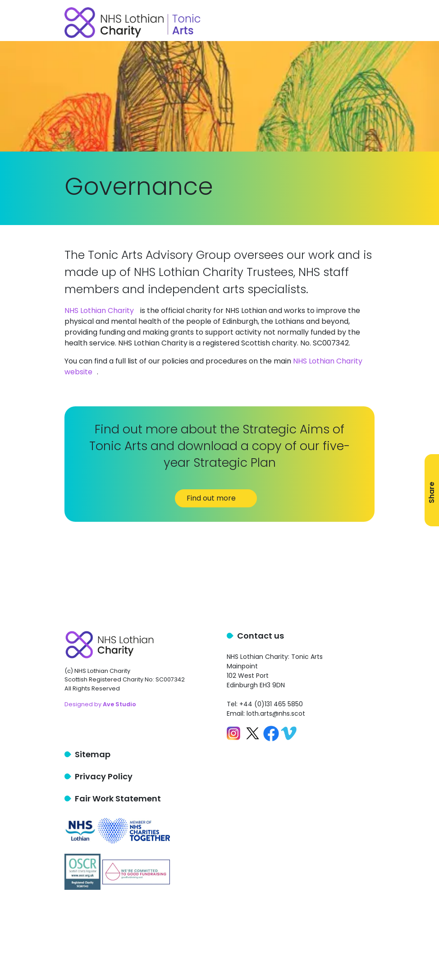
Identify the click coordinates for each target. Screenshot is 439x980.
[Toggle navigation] (369, 21)
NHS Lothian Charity (99, 311)
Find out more (216, 498)
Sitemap (93, 754)
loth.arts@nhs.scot (276, 713)
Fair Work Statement (118, 798)
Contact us (261, 636)
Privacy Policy (104, 776)
